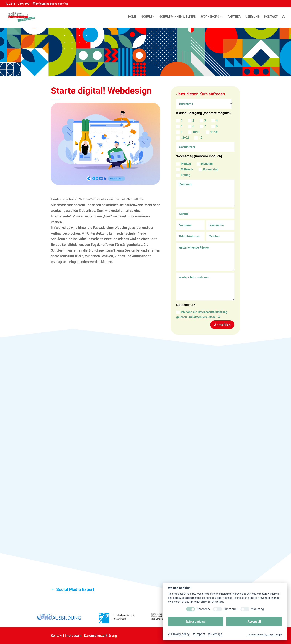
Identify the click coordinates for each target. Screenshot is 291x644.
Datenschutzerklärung (100, 636)
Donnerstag (209, 169)
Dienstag (205, 164)
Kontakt (271, 17)
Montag (184, 164)
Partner (234, 17)
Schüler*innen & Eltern (178, 17)
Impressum (73, 636)
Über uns (252, 17)
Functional (230, 609)
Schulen (148, 17)
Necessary (203, 609)
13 (198, 138)
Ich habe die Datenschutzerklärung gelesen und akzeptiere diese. (202, 314)
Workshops (210, 17)
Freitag (183, 175)
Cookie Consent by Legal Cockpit (265, 635)
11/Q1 (212, 132)
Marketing (257, 609)
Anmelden (222, 325)
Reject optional (196, 622)
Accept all (254, 622)
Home (132, 17)
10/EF (194, 132)
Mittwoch (185, 169)
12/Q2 (183, 138)
